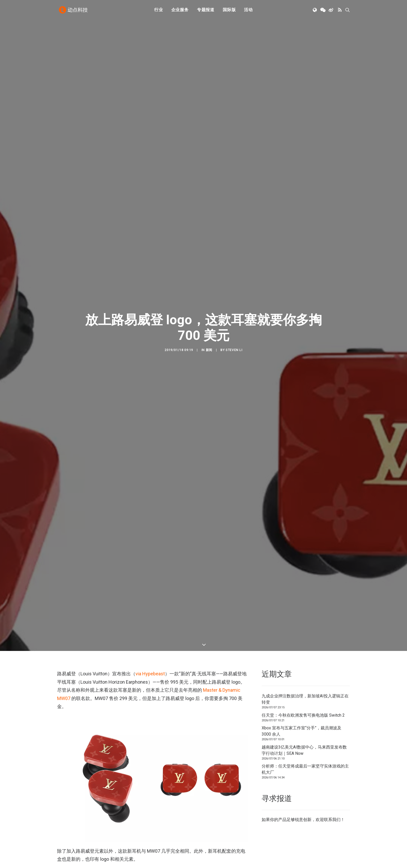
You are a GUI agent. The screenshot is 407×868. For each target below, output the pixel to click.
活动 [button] (248, 11)
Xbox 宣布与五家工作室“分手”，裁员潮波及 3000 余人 (301, 693)
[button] (315, 11)
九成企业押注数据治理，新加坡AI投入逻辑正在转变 (305, 661)
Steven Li (234, 335)
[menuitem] (159, 11)
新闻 (209, 335)
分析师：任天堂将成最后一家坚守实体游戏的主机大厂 (305, 731)
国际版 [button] (229, 11)
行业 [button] (159, 11)
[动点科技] (74, 11)
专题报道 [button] (206, 11)
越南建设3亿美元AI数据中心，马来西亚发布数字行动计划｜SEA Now (304, 712)
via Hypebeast (150, 635)
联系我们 (332, 781)
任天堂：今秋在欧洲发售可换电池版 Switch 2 (303, 677)
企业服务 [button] (180, 11)
